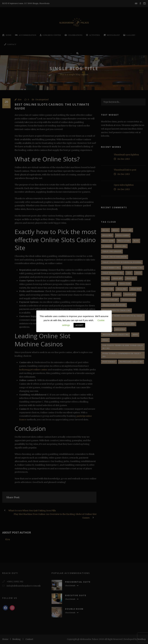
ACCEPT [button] (79, 325)
